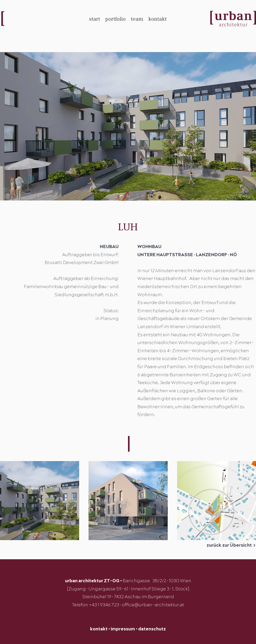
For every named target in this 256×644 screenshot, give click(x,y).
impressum (123, 629)
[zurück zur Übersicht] (223, 545)
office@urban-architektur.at (153, 605)
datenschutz (152, 629)
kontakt (99, 629)
